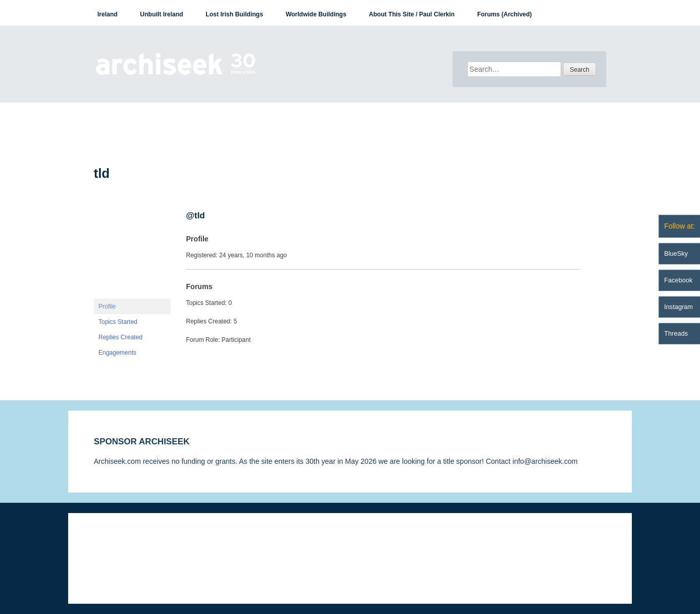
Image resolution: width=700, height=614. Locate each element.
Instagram (678, 307)
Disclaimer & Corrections (133, 544)
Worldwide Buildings (316, 14)
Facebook (678, 280)
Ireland (107, 14)
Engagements (117, 353)
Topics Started (118, 322)
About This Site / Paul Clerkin (412, 14)
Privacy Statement (216, 544)
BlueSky (676, 254)
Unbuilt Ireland (161, 14)
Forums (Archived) (505, 14)
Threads (676, 334)
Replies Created (120, 337)
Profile (107, 306)
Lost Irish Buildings (234, 14)
